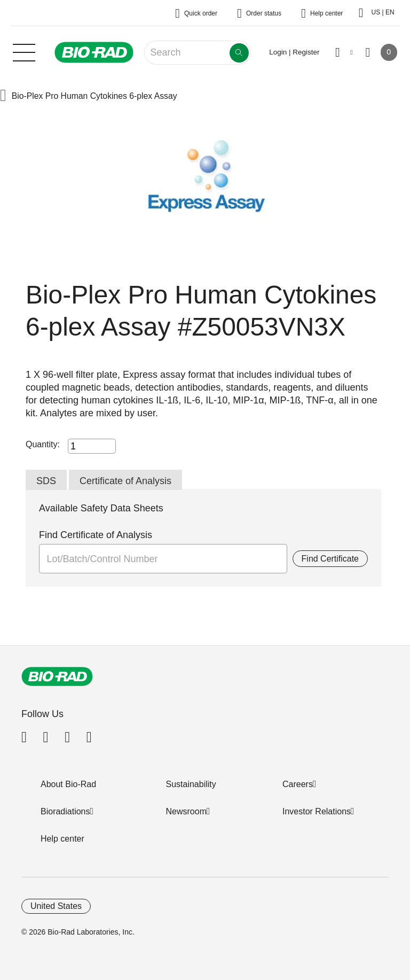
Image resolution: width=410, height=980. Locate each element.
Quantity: (43, 444)
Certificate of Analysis (125, 481)
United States (56, 906)
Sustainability (191, 784)
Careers (298, 784)
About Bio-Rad (68, 784)
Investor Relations (317, 811)
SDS (46, 481)
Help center (62, 839)
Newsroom (186, 811)
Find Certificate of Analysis (96, 535)
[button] (3, 96)
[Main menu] (24, 51)
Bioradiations (65, 811)
